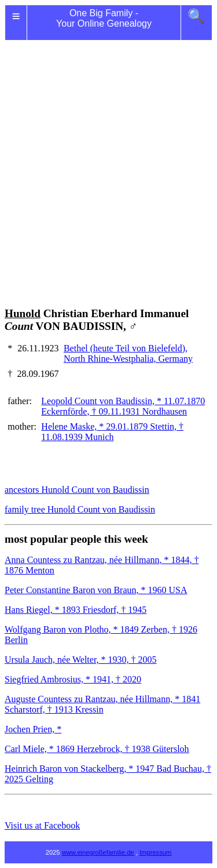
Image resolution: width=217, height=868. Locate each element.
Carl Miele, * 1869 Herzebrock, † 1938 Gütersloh (97, 749)
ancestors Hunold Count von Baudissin (77, 490)
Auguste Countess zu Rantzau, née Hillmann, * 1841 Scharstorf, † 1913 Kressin (102, 704)
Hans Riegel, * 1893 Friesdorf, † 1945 (76, 610)
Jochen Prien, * (33, 729)
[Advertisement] (108, 160)
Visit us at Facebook (42, 825)
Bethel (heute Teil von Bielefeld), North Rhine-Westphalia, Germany (128, 353)
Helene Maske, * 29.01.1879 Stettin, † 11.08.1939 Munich (112, 432)
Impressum (155, 852)
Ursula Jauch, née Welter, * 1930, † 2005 (81, 660)
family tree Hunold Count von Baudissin (80, 509)
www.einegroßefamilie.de (98, 852)
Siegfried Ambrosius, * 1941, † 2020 (73, 679)
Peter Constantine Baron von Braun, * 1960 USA (96, 590)
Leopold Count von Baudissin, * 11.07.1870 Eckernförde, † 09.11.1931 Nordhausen (123, 406)
